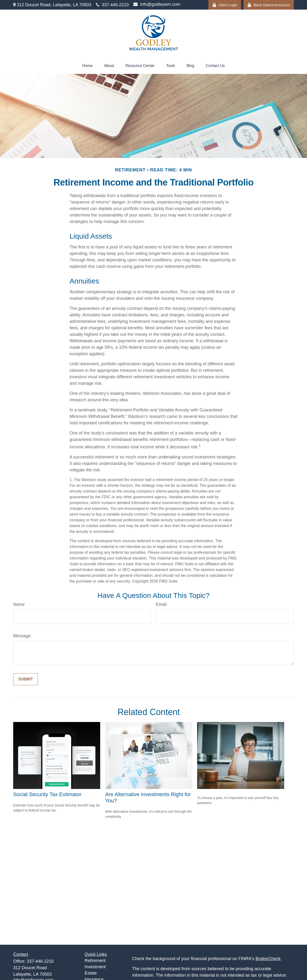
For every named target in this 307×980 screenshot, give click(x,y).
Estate (91, 973)
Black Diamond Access (269, 5)
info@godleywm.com (157, 4)
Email (161, 604)
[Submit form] (26, 679)
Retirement (95, 961)
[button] (87, 66)
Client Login (225, 5)
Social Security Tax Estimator (47, 794)
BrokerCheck (268, 959)
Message (22, 636)
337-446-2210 (112, 5)
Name (19, 604)
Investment (95, 967)
